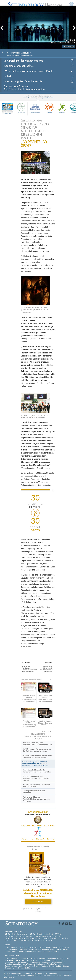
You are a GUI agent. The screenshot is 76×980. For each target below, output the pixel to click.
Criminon (49, 108)
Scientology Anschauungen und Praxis (36, 947)
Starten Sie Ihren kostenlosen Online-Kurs (32, 960)
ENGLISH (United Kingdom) (41, 934)
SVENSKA (36, 938)
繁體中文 (45, 936)
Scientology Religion (56, 958)
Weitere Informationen (27, 951)
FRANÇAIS (10, 936)
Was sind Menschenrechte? (19, 66)
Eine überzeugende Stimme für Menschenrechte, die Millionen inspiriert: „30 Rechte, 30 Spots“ (36, 764)
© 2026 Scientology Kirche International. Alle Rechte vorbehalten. (31, 973)
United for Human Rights (30, 966)
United (7, 76)
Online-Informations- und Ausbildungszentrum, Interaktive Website (36, 778)
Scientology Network (37, 958)
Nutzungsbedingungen (52, 975)
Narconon (62, 108)
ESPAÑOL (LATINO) (50, 938)
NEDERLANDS (56, 936)
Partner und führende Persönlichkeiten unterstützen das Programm (36, 799)
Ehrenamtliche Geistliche (29, 949)
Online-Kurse (11, 951)
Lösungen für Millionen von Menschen (34, 792)
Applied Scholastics (35, 108)
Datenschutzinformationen (15, 975)
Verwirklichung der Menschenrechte (23, 61)
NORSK (27, 938)
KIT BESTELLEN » (38, 902)
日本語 (27, 936)
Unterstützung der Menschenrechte (23, 81)
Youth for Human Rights (51, 966)
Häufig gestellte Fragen (51, 949)
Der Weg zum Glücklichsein (21, 108)
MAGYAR (18, 938)
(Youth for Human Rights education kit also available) (38, 910)
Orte (57, 951)
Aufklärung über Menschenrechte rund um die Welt (36, 785)
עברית (19, 936)
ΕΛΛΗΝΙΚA (24, 940)
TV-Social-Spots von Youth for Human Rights (28, 71)
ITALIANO (35, 940)
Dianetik (23, 958)
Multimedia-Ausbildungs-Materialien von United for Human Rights (37, 756)
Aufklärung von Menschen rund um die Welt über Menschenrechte (37, 750)
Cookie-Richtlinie (34, 975)
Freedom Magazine (13, 964)
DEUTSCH (9, 938)
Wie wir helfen (7, 114)
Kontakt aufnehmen (46, 951)
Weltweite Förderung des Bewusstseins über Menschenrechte (37, 744)
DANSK (58, 934)
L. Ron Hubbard (12, 947)
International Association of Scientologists (46, 962)
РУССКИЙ (36, 936)
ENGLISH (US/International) (17, 934)
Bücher (65, 949)
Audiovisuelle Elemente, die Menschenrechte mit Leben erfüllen (37, 771)
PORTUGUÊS (46, 940)
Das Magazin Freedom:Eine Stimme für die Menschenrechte (24, 88)
